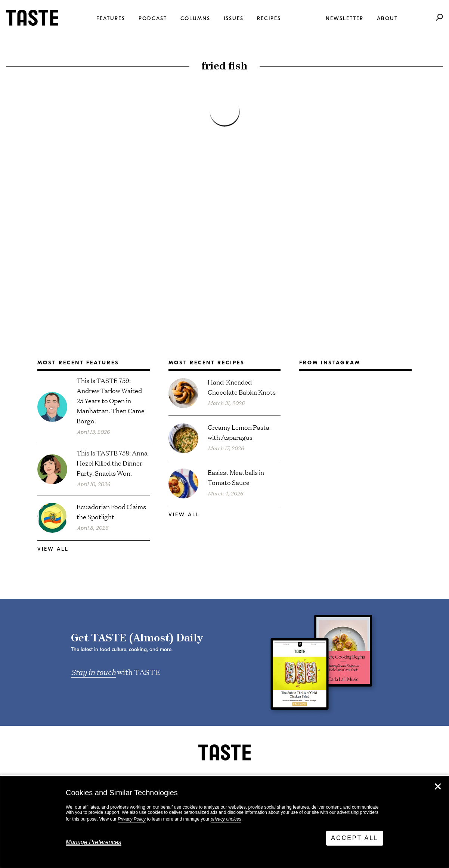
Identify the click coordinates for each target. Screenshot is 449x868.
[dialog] (224, 822)
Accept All (355, 838)
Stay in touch (93, 672)
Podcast (153, 18)
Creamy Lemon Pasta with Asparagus (239, 432)
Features (111, 18)
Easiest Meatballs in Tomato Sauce (236, 477)
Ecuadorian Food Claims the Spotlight (111, 511)
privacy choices (226, 819)
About (387, 18)
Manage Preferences (94, 842)
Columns (195, 18)
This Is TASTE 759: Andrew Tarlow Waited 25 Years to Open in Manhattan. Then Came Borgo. (111, 400)
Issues (234, 18)
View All (53, 549)
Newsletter (345, 18)
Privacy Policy (132, 819)
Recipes (269, 18)
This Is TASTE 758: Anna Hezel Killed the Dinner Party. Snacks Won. (112, 463)
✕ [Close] (438, 787)
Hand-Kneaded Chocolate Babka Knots (242, 387)
